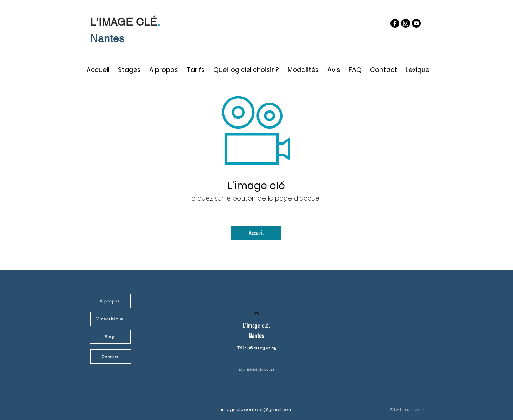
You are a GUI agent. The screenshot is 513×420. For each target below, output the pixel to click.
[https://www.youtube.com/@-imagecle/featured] (416, 23)
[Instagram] (406, 23)
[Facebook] (395, 23)
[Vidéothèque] (111, 319)
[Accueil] (256, 233)
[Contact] (111, 357)
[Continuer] (256, 313)
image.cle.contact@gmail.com (257, 409)
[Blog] (110, 337)
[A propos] (110, 301)
